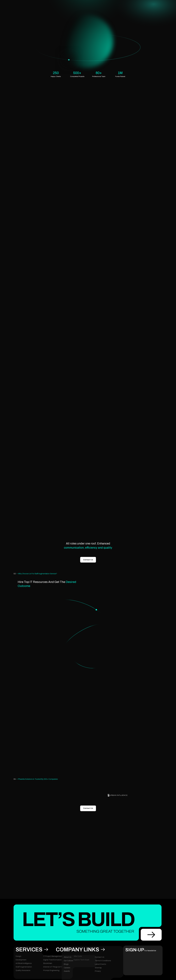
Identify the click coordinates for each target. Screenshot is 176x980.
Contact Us (88, 560)
